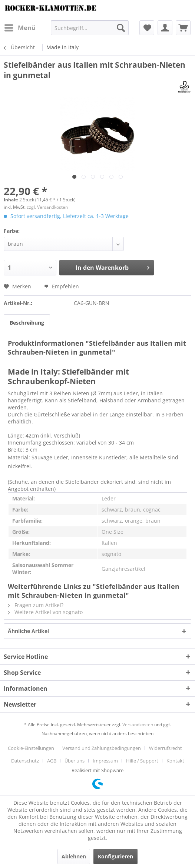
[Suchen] (121, 28)
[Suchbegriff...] (90, 28)
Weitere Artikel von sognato (45, 612)
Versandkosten (138, 725)
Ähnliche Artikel (28, 631)
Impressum (105, 761)
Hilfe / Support (142, 761)
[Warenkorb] (183, 28)
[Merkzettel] (147, 28)
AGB (52, 761)
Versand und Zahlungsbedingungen (102, 748)
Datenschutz (25, 761)
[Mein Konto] (165, 28)
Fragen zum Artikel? (36, 605)
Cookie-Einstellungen (31, 748)
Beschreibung (27, 323)
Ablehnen (74, 856)
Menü (20, 27)
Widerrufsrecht (166, 748)
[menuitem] (20, 28)
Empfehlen (62, 286)
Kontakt (175, 761)
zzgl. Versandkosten (47, 207)
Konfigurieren (115, 856)
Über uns (75, 761)
